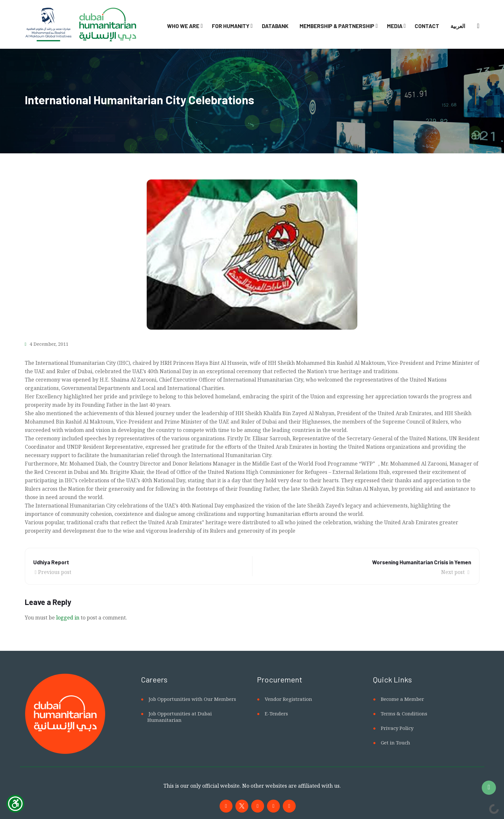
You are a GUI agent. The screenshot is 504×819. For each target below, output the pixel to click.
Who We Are (183, 26)
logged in (68, 618)
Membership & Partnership (337, 26)
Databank (275, 26)
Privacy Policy (397, 728)
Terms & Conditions (404, 713)
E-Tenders (276, 713)
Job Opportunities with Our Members (192, 699)
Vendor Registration (288, 699)
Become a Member (402, 699)
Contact (427, 26)
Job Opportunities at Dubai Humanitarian (180, 717)
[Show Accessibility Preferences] (15, 804)
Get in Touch (395, 742)
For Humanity (231, 26)
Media (395, 26)
